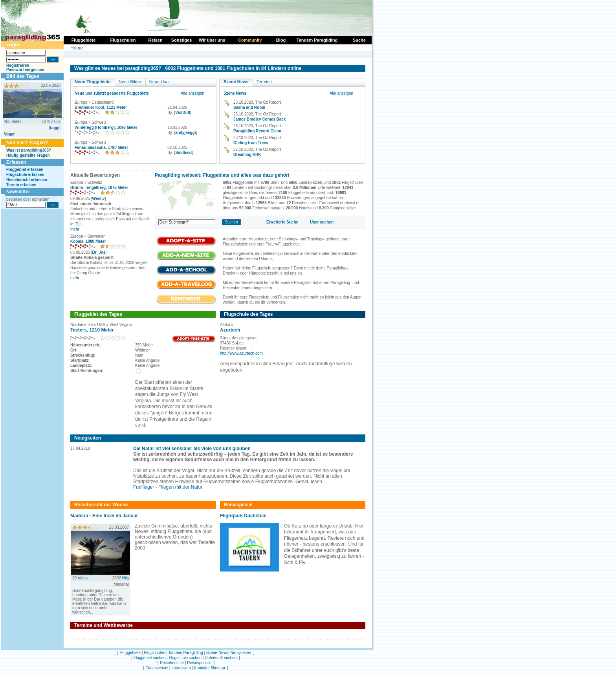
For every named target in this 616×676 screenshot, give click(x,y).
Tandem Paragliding (185, 653)
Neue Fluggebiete (93, 82)
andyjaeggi (185, 133)
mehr (75, 229)
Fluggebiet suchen (150, 658)
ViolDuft (183, 113)
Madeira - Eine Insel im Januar (104, 516)
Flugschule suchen (185, 658)
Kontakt (201, 668)
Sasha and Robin (249, 107)
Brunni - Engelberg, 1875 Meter (99, 188)
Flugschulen (154, 653)
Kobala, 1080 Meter (88, 241)
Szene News (236, 82)
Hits (57, 122)
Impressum (181, 668)
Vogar (9, 134)
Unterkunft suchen (221, 658)
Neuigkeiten (241, 653)
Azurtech (230, 330)
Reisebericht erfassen (27, 180)
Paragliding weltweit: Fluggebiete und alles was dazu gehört (222, 175)
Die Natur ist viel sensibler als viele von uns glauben (192, 449)
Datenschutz (157, 668)
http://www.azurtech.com (241, 353)
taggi (55, 128)
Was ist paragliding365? (29, 150)
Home (77, 48)
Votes (16, 122)
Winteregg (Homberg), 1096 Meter (106, 127)
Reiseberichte (172, 663)
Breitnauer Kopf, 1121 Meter (101, 107)
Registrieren (18, 65)
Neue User (160, 82)
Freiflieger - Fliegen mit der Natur (168, 487)
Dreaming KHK (247, 155)
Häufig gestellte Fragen (28, 155)
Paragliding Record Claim (257, 131)
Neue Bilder (130, 82)
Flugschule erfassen (25, 175)
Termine (264, 82)
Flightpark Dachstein (243, 516)
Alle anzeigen (192, 93)
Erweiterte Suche (282, 222)
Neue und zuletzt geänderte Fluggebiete (112, 93)
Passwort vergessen (25, 70)
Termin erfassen (21, 185)
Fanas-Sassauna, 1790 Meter (101, 147)
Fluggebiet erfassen (25, 169)
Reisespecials (199, 663)
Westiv (99, 199)
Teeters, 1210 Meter (92, 330)
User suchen (322, 222)
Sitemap (218, 668)
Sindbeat (183, 153)
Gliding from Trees (251, 143)
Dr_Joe (99, 252)
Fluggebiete (130, 653)
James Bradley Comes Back (259, 119)
